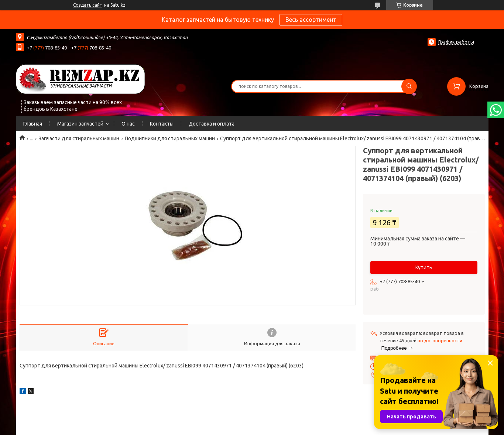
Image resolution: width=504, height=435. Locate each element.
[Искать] (409, 86)
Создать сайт (88, 5)
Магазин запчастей (80, 124)
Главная (33, 124)
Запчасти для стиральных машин (79, 138)
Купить (424, 267)
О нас (128, 124)
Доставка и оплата (212, 124)
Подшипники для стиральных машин (170, 138)
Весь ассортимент (311, 20)
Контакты (162, 124)
